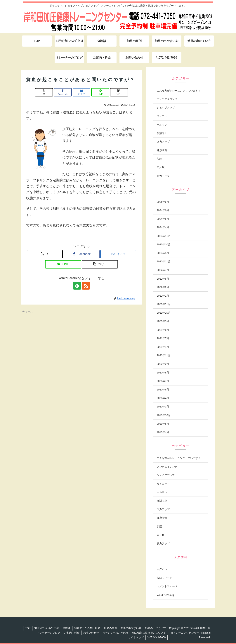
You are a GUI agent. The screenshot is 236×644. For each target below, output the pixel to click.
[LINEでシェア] (100, 92)
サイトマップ (136, 637)
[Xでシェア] (44, 92)
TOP (28, 628)
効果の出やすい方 (131, 628)
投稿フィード (164, 578)
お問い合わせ (91, 633)
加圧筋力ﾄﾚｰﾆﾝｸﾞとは (46, 628)
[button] (119, 92)
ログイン (162, 569)
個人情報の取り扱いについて (149, 633)
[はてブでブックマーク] (81, 92)
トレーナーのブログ (48, 633)
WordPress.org (165, 595)
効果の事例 (110, 628)
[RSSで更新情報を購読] (86, 286)
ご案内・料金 (72, 633)
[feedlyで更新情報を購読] (77, 286)
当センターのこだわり (115, 633)
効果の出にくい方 (155, 628)
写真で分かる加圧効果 (87, 628)
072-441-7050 (157, 637)
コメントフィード (167, 586)
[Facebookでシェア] (63, 92)
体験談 (66, 628)
